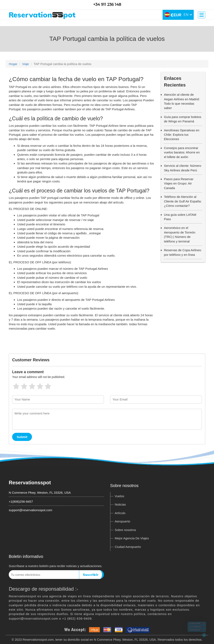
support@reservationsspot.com (31, 510)
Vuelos (119, 496)
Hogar (13, 64)
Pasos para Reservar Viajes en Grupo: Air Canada (179, 183)
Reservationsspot (30, 483)
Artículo (120, 513)
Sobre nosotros (125, 530)
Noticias (120, 504)
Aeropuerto (122, 521)
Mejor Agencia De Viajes (132, 538)
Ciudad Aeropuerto (128, 547)
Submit (22, 437)
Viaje (25, 64)
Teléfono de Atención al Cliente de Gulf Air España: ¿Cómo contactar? (183, 201)
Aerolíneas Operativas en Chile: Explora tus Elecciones (182, 135)
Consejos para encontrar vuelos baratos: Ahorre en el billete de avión (182, 152)
